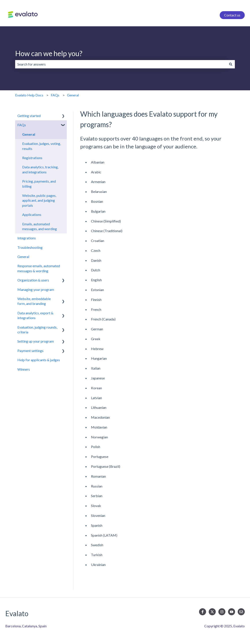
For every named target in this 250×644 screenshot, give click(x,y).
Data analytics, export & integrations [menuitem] (35, 315)
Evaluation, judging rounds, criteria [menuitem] (37, 330)
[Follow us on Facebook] (203, 612)
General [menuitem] (29, 134)
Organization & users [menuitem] (33, 280)
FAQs (55, 95)
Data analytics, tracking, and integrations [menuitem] (40, 169)
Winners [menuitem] (24, 369)
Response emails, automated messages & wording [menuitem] (39, 268)
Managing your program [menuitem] (36, 289)
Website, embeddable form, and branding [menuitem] (34, 301)
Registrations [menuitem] (32, 158)
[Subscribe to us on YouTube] (232, 612)
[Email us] (241, 612)
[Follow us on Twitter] (212, 612)
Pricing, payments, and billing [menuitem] (39, 184)
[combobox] (121, 64)
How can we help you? (49, 53)
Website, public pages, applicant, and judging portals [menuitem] (39, 200)
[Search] (231, 64)
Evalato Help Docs (29, 95)
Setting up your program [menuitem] (36, 341)
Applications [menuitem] (32, 214)
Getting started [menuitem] (29, 116)
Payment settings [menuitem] (30, 351)
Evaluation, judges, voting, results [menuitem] (42, 146)
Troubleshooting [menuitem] (30, 247)
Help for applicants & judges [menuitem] (39, 360)
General (73, 95)
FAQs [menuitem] (22, 125)
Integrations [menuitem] (27, 238)
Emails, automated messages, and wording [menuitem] (40, 226)
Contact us (232, 15)
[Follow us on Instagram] (222, 612)
